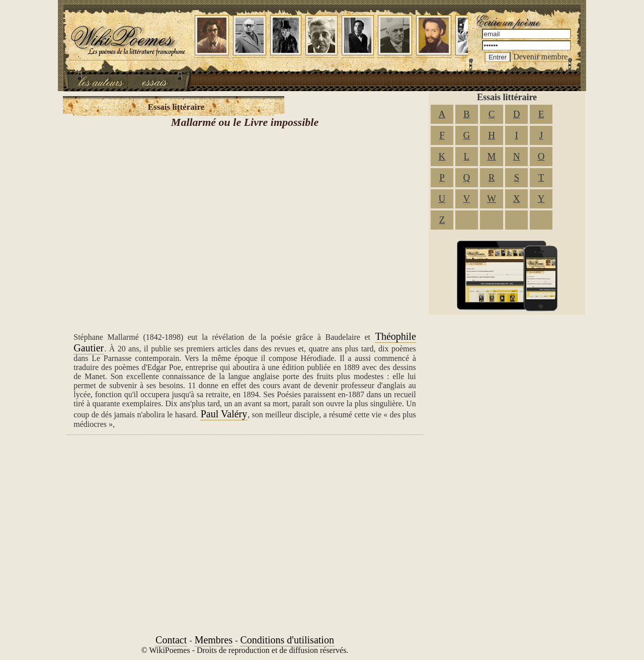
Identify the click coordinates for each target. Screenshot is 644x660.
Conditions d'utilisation (287, 640)
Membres (214, 640)
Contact (171, 640)
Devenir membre (540, 57)
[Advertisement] (245, 227)
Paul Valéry (224, 414)
